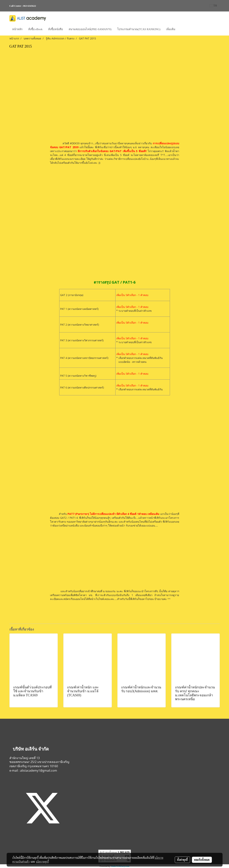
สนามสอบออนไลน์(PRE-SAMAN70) (90, 29)
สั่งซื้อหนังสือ (56, 29)
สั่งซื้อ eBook (35, 29)
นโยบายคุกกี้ (42, 862)
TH (213, 6)
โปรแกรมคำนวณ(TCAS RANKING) (139, 29)
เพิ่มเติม (171, 29)
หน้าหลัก (17, 29)
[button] (181, 30)
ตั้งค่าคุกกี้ (182, 860)
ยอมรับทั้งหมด (202, 860)
